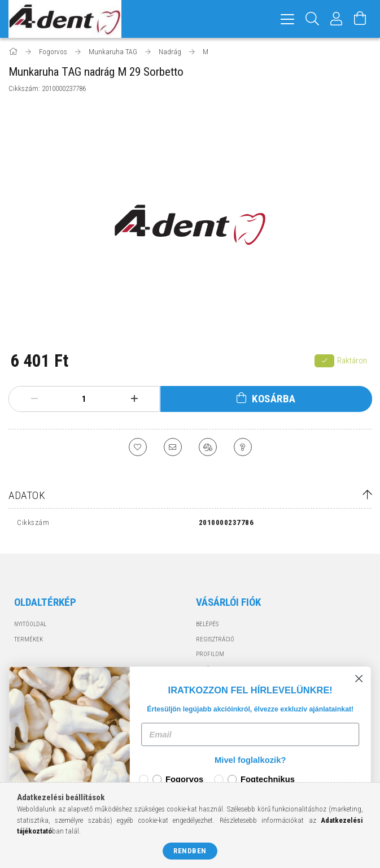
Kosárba (274, 399)
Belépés (207, 624)
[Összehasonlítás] (208, 447)
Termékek (29, 639)
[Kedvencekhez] (138, 447)
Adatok (27, 495)
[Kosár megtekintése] (360, 19)
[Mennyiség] (84, 399)
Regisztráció (215, 639)
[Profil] (337, 19)
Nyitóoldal (30, 624)
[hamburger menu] (287, 19)
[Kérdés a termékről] (243, 447)
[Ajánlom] (173, 447)
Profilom (210, 654)
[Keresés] (313, 19)
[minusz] (34, 399)
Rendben (190, 851)
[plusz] (134, 399)
